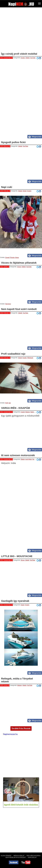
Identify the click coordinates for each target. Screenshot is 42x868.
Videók (28, 58)
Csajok (23, 412)
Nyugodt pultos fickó (13, 142)
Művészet (30, 358)
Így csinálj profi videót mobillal (19, 54)
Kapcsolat (32, 857)
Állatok (20, 191)
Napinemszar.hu (10, 734)
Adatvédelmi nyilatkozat (16, 857)
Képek (25, 191)
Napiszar (33, 412)
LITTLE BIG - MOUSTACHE (17, 556)
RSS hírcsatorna (34, 856)
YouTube (33, 58)
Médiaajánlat (19, 856)
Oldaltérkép (6, 856)
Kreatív (23, 58)
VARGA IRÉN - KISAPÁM (16, 408)
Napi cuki (7, 187)
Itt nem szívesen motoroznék (18, 455)
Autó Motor (29, 459)
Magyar (28, 412)
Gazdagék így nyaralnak (15, 601)
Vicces (19, 267)
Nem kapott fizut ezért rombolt (19, 309)
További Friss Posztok (21, 728)
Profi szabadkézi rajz (13, 354)
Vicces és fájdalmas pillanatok (19, 263)
